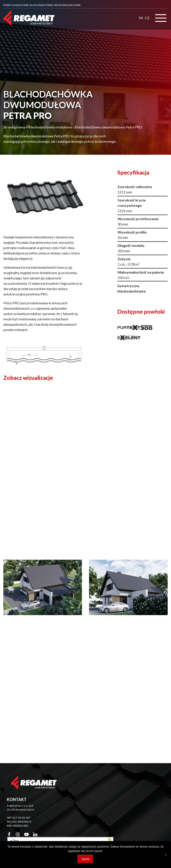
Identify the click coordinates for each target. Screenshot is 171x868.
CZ (147, 18)
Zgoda (86, 859)
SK (141, 18)
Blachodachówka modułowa (50, 127)
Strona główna (14, 127)
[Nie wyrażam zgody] (165, 855)
